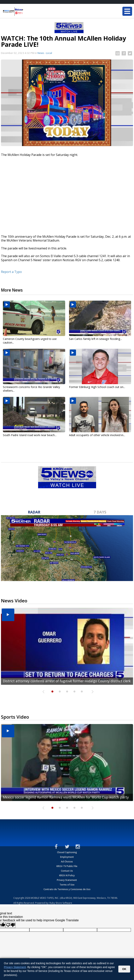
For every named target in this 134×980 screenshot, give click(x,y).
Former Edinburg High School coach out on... (97, 387)
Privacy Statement (67, 880)
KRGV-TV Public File (67, 866)
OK (124, 969)
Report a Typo (11, 272)
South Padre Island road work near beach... (30, 435)
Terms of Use (67, 885)
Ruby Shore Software (61, 903)
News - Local (45, 53)
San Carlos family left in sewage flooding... (96, 339)
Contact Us (67, 871)
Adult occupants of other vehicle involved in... (97, 435)
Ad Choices (67, 862)
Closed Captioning (67, 852)
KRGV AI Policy (67, 875)
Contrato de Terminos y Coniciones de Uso (67, 889)
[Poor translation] (11, 925)
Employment (67, 857)
